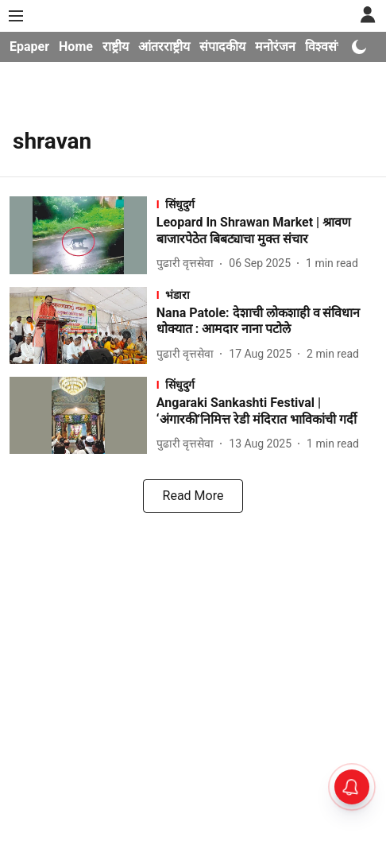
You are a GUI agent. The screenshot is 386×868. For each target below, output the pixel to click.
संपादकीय (222, 46)
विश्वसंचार (329, 46)
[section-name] (266, 204)
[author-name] (188, 263)
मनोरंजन (275, 46)
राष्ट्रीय (116, 46)
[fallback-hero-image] (83, 235)
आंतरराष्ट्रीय (164, 46)
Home (76, 46)
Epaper (29, 46)
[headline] (266, 231)
